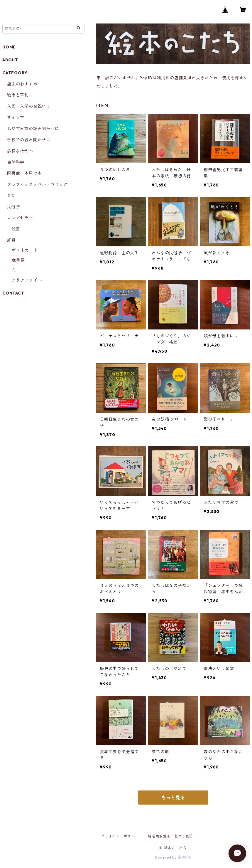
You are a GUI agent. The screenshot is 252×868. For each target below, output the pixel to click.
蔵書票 (18, 260)
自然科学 (16, 162)
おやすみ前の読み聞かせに (33, 129)
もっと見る (173, 798)
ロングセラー (20, 218)
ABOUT (10, 60)
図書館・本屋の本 (24, 173)
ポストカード (25, 250)
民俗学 (13, 207)
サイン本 (16, 117)
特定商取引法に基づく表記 (170, 836)
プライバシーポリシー (120, 836)
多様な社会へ (20, 151)
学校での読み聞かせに (29, 140)
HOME (9, 47)
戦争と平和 (18, 95)
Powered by (173, 857)
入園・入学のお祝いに (29, 106)
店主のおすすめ (22, 84)
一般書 (13, 229)
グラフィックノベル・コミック (37, 184)
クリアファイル (27, 280)
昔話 (11, 196)
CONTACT (13, 293)
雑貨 (11, 240)
